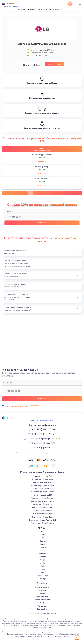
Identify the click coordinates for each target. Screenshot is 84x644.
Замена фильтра (42, 167)
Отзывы (42, 593)
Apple (43, 563)
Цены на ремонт (42, 587)
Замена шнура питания (42, 155)
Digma (43, 569)
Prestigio (43, 579)
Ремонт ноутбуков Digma (43, 514)
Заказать (42, 161)
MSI (43, 551)
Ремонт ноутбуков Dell (43, 511)
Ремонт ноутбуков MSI (43, 495)
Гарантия (42, 590)
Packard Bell (43, 576)
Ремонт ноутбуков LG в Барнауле (44, 10)
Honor (43, 544)
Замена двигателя (42, 179)
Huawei (43, 541)
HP (43, 538)
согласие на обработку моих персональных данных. (22, 406)
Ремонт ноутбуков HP (43, 482)
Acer (43, 532)
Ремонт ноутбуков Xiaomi (43, 504)
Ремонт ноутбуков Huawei (43, 486)
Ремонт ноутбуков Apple (43, 508)
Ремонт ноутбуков (24, 10)
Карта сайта (42, 609)
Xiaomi (43, 560)
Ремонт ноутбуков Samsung (43, 498)
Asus (43, 535)
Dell (43, 566)
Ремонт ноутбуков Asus (43, 479)
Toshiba (43, 557)
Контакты (42, 606)
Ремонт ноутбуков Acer (43, 476)
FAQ (42, 603)
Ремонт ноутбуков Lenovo (43, 492)
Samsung (43, 554)
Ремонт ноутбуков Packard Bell (43, 520)
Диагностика (42, 597)
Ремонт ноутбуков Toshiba (43, 501)
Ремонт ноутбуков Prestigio (43, 523)
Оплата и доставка (42, 600)
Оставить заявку (54, 64)
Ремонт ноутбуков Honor (43, 489)
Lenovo (43, 547)
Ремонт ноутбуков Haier (43, 517)
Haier (43, 572)
